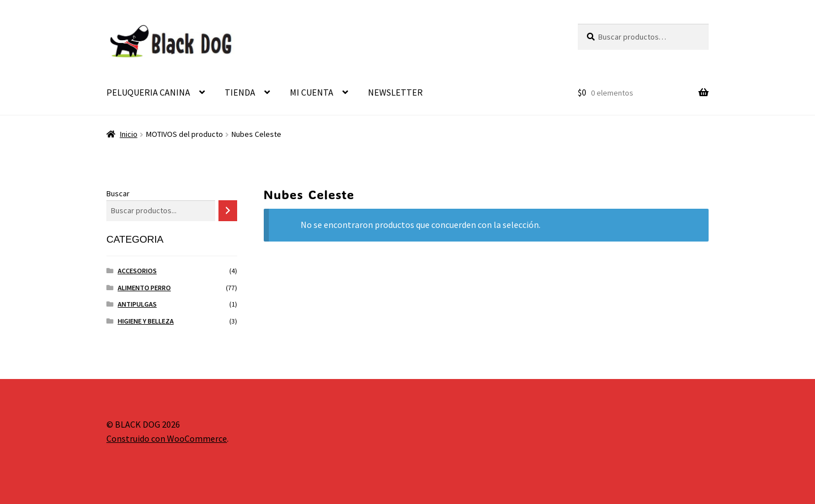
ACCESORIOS (137, 271)
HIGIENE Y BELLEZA (146, 321)
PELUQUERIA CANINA (148, 92)
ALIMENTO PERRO (144, 288)
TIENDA (240, 92)
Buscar (118, 193)
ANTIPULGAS (137, 304)
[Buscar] (228, 211)
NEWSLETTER (395, 92)
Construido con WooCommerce (167, 438)
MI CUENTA (312, 92)
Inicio (129, 134)
